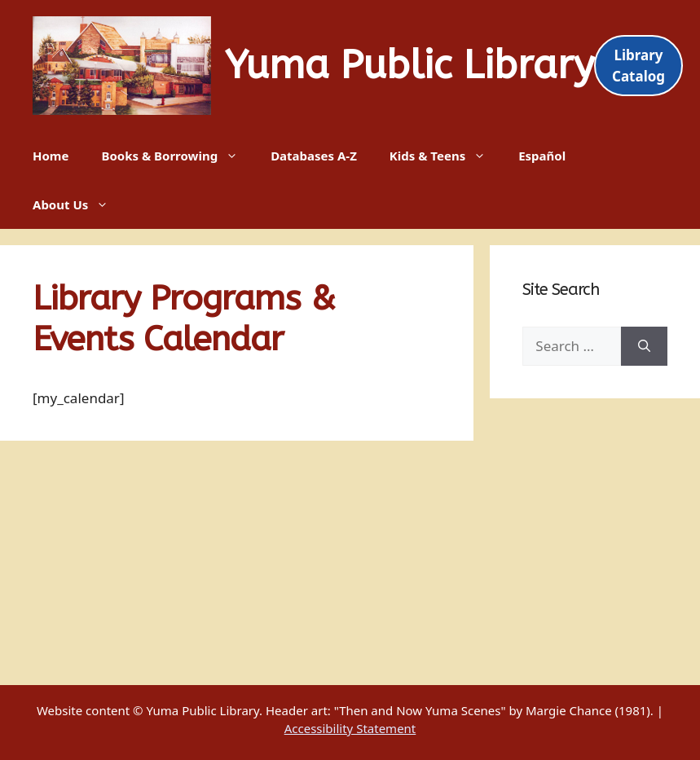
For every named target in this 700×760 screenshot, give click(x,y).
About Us (79, 204)
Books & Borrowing (178, 156)
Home (51, 156)
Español (542, 156)
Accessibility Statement (350, 728)
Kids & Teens (446, 156)
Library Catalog (638, 66)
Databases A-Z (314, 156)
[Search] (644, 346)
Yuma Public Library (409, 66)
